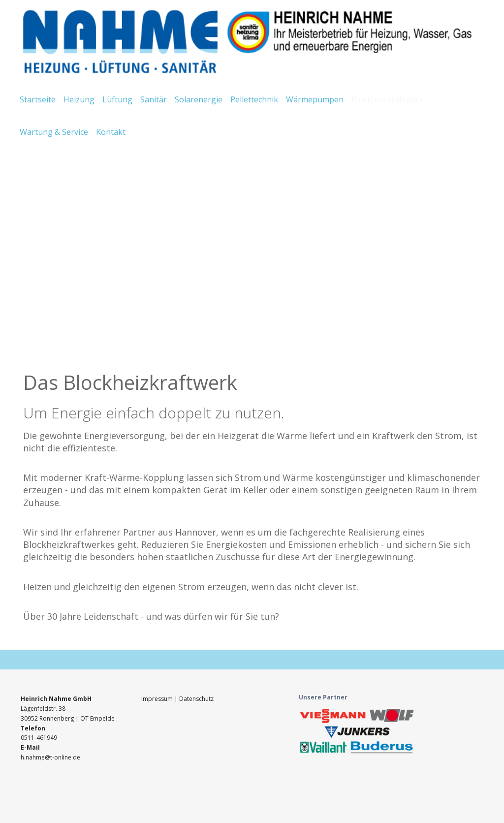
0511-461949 (39, 738)
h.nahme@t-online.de (50, 757)
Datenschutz (196, 699)
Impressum (158, 699)
